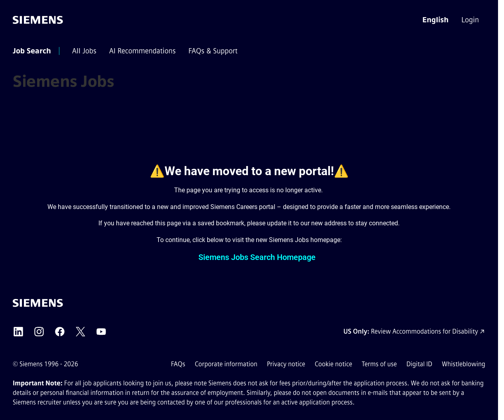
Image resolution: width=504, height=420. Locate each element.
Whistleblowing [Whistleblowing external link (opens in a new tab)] (464, 364)
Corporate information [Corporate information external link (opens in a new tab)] (226, 364)
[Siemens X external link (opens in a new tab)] (80, 332)
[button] (435, 20)
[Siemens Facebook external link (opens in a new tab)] (60, 332)
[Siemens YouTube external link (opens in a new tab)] (101, 332)
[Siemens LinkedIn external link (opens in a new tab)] (18, 332)
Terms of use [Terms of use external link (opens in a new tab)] (379, 364)
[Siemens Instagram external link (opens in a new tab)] (39, 332)
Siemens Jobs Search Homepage (257, 257)
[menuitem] (471, 20)
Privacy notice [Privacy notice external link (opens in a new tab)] (286, 364)
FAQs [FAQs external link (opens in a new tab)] (178, 364)
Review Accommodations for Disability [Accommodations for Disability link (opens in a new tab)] (425, 331)
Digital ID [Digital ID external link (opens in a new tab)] (419, 364)
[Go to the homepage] (38, 20)
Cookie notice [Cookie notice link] (333, 364)
